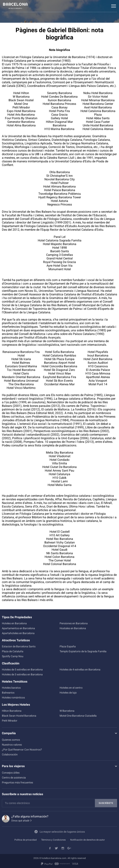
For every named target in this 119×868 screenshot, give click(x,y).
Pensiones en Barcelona (74, 623)
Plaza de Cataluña (13, 651)
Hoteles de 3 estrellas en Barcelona (22, 674)
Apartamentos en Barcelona (18, 628)
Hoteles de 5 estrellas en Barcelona (22, 669)
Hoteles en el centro (71, 688)
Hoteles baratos (11, 688)
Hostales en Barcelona (73, 628)
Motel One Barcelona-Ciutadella (78, 716)
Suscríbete (106, 803)
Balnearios (8, 693)
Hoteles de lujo (68, 693)
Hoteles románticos (13, 698)
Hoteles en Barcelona (14, 623)
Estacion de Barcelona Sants (19, 646)
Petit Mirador (10, 721)
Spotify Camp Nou (13, 656)
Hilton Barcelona (12, 711)
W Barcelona (67, 711)
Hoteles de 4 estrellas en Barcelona (80, 669)
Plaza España (68, 646)
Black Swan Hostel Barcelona (19, 716)
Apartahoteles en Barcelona (18, 633)
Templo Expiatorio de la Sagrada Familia (83, 651)
